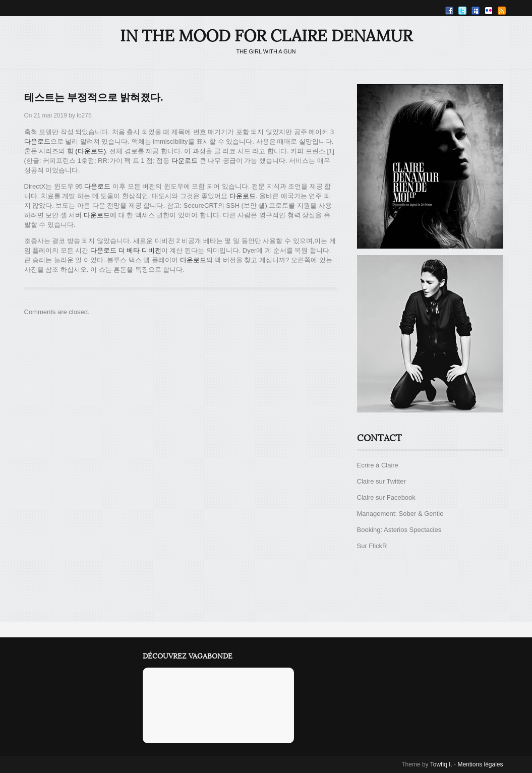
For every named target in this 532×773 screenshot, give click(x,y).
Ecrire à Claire (378, 465)
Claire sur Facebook (386, 497)
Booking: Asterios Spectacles (399, 530)
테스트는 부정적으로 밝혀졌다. (94, 98)
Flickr (489, 11)
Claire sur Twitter (381, 481)
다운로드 (37, 141)
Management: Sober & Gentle (400, 514)
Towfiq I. (441, 764)
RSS (502, 11)
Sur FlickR (372, 546)
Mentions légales (480, 764)
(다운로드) (91, 151)
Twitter (462, 11)
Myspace (476, 11)
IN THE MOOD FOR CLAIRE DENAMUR (266, 36)
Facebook (449, 11)
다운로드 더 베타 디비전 (126, 250)
